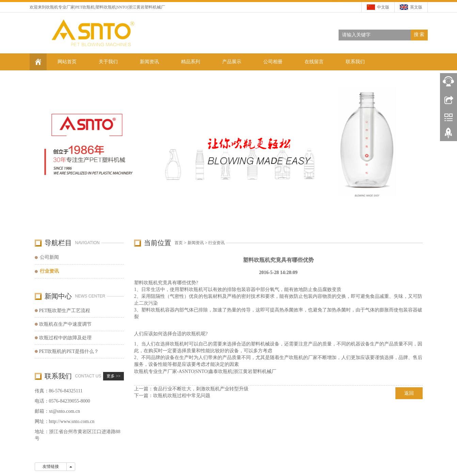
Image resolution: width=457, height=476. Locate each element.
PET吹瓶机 (85, 7)
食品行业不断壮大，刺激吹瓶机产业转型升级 (201, 389)
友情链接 (51, 466)
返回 (409, 393)
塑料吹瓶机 (106, 7)
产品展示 (232, 62)
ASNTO (186, 371)
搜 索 (419, 35)
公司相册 (273, 62)
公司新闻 (49, 257)
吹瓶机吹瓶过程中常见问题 (182, 396)
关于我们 (108, 62)
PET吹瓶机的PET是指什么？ (69, 351)
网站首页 (67, 62)
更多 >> (113, 376)
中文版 (383, 7)
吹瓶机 (52, 7)
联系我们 (355, 62)
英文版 (416, 7)
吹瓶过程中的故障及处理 (65, 338)
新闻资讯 (149, 62)
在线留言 (314, 62)
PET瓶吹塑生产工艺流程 (65, 311)
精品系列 (191, 62)
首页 (179, 243)
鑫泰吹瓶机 (221, 371)
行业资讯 (216, 243)
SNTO (201, 371)
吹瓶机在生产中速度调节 (65, 324)
